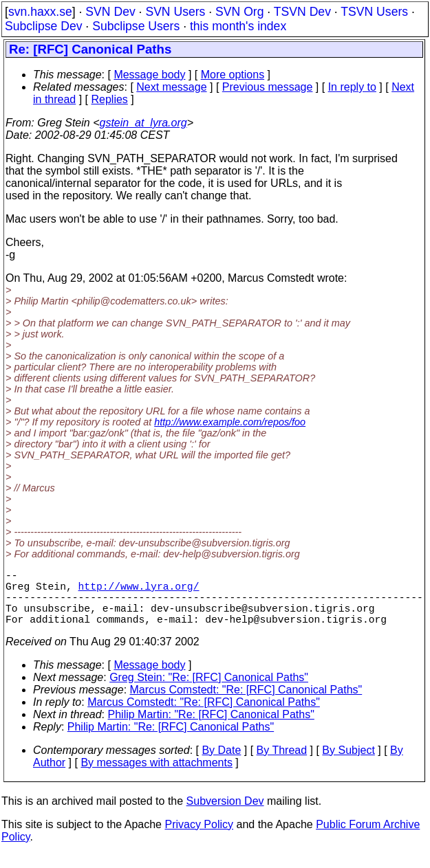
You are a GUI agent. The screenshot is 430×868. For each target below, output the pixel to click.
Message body (149, 75)
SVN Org (239, 12)
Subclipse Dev (43, 26)
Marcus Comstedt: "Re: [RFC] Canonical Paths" (246, 703)
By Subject (348, 764)
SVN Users (175, 12)
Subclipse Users (136, 26)
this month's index (238, 26)
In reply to (352, 87)
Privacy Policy (199, 838)
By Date (221, 764)
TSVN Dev (302, 12)
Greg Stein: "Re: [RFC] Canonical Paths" (209, 691)
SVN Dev (110, 12)
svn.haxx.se (40, 12)
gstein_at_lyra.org (143, 123)
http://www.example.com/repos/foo (230, 422)
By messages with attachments (157, 776)
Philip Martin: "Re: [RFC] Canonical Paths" (211, 728)
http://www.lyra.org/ (139, 591)
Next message (171, 87)
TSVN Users (374, 12)
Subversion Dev (225, 815)
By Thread (282, 764)
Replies (110, 99)
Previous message (268, 87)
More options (233, 75)
